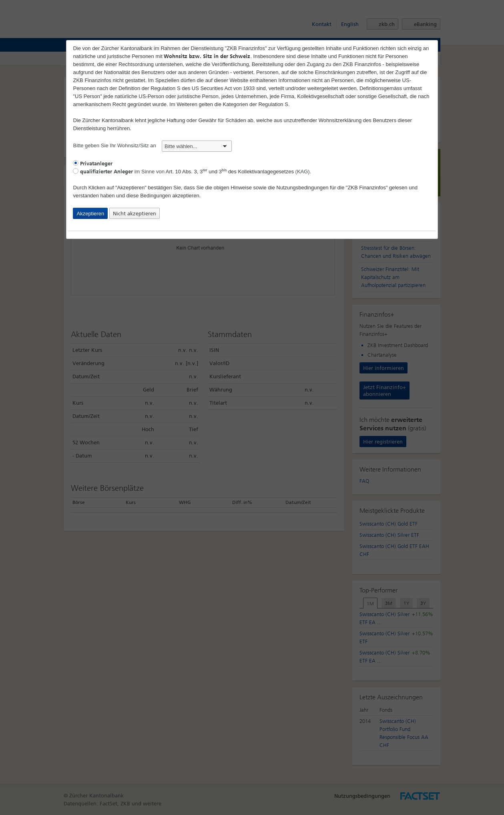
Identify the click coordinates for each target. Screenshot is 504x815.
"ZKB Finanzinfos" (367, 188)
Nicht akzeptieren (135, 214)
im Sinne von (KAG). (192, 172)
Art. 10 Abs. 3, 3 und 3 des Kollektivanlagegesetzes (230, 172)
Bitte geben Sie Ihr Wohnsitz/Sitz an (152, 146)
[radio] (76, 163)
